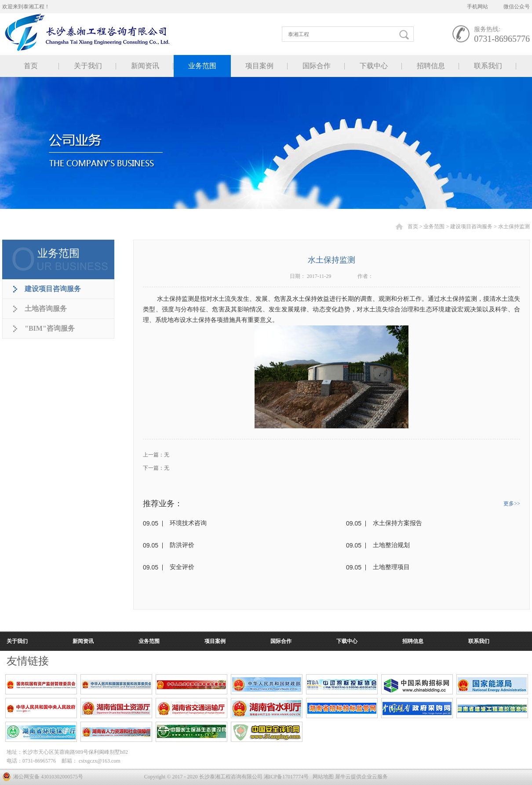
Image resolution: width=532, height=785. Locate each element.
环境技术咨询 (188, 523)
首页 (31, 66)
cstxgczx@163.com (100, 761)
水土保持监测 (514, 226)
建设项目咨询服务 (471, 226)
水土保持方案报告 (397, 523)
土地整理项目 (391, 567)
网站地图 (322, 777)
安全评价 (182, 567)
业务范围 (434, 226)
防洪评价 (182, 545)
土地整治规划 (391, 545)
